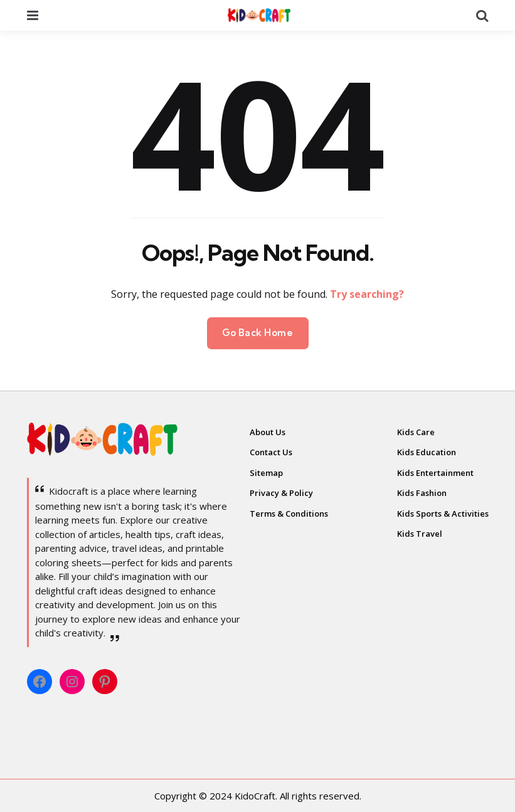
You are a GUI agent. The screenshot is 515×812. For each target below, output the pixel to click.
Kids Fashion (422, 493)
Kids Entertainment (435, 473)
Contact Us (271, 452)
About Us (268, 432)
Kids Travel (420, 534)
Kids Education (427, 452)
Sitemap (266, 473)
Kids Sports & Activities (443, 514)
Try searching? (367, 294)
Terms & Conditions (289, 514)
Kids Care (416, 432)
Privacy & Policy (281, 493)
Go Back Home (258, 333)
